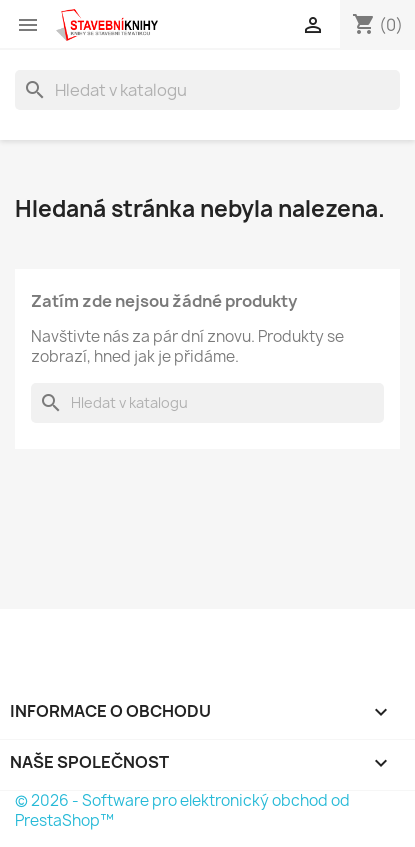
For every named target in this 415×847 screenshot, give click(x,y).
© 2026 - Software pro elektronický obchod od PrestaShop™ (182, 810)
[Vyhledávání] (207, 90)
